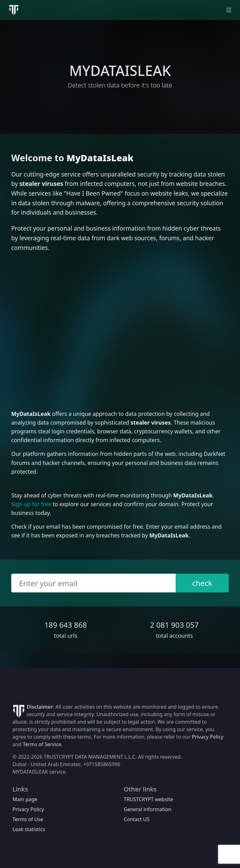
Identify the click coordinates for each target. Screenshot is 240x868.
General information (147, 809)
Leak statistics (29, 829)
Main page (25, 799)
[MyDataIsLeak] (14, 10)
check (202, 583)
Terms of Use (28, 819)
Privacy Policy (208, 737)
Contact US (137, 819)
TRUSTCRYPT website (148, 799)
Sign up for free (31, 504)
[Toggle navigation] (229, 10)
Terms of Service (42, 744)
